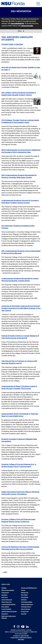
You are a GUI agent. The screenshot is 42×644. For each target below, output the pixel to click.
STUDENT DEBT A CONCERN (12, 44)
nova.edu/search (17, 24)
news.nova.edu (27, 26)
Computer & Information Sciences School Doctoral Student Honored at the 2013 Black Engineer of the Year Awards (21, 308)
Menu (21, 31)
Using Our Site (25, 636)
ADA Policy (21, 639)
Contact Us (16, 636)
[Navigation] (38, 4)
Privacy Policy (15, 638)
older (4, 572)
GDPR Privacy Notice (26, 638)
